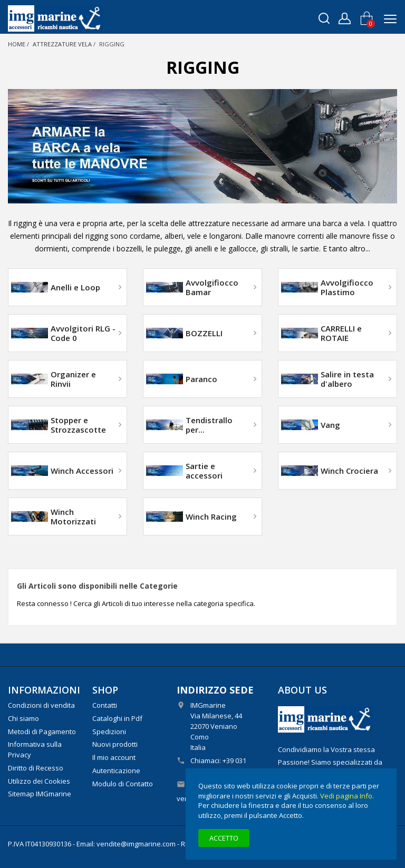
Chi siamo (23, 718)
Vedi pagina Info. (347, 796)
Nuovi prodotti (115, 744)
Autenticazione (116, 771)
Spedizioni (109, 732)
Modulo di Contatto (123, 784)
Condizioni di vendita (41, 705)
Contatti (105, 705)
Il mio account (114, 757)
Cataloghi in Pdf (117, 718)
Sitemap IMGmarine (40, 794)
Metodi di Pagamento (42, 732)
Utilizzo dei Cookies (39, 781)
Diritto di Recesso (36, 768)
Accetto (224, 838)
